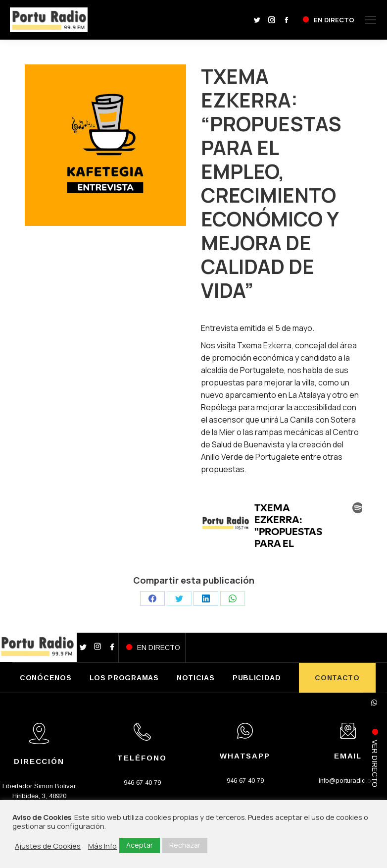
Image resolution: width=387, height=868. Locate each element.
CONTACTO (337, 678)
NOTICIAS (196, 678)
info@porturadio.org (348, 781)
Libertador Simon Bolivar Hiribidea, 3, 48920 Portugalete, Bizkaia (39, 796)
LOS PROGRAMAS (124, 678)
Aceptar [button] (140, 845)
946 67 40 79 (142, 783)
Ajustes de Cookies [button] (48, 846)
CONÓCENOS (46, 678)
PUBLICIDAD (257, 678)
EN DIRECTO (159, 648)
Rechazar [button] (185, 845)
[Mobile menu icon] (371, 20)
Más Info (102, 846)
